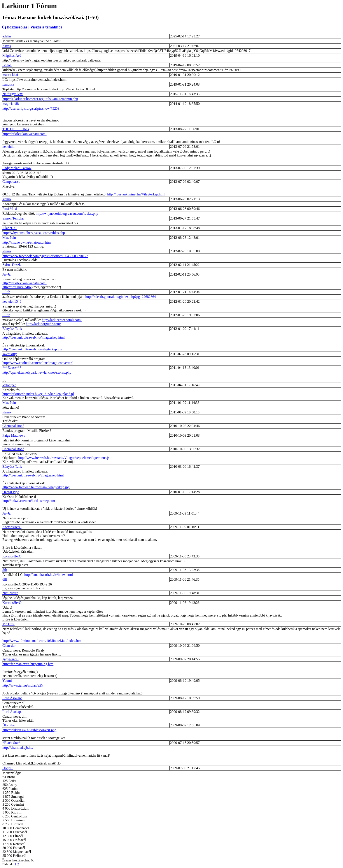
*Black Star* (11, 743)
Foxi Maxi (10, 209)
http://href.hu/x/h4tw (17, 287)
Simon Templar (13, 218)
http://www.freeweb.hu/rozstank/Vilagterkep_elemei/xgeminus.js (64, 458)
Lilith (6, 292)
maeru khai (10, 75)
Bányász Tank (12, 329)
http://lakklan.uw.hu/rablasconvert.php (29, 730)
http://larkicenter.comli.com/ (62, 320)
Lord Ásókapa (12, 698)
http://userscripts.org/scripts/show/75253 (31, 108)
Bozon (7, 65)
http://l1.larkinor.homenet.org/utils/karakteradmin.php (40, 99)
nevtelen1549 (12, 301)
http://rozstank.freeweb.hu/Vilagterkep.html (33, 475)
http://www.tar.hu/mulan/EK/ (23, 685)
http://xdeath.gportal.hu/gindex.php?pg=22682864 (121, 297)
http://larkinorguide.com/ (43, 324)
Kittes (7, 46)
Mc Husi (9, 624)
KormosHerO (12, 527)
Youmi (7, 681)
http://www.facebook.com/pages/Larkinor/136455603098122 (45, 256)
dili (5, 570)
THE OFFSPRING (16, 129)
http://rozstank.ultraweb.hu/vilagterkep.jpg (32, 349)
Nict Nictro (10, 593)
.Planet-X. (10, 228)
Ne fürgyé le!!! (13, 94)
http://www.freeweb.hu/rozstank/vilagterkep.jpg (36, 487)
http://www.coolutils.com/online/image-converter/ (38, 363)
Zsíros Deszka (12, 265)
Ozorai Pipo (11, 492)
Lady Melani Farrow (17, 168)
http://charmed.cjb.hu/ (18, 748)
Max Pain (9, 238)
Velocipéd (9, 385)
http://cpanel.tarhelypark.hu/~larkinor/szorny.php (37, 372)
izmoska (8, 84)
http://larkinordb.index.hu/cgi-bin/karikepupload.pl (38, 394)
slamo (7, 199)
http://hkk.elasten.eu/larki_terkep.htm (29, 501)
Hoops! (8, 768)
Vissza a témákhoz (46, 27)
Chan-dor (9, 646)
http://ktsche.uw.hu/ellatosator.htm (27, 242)
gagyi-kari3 (10, 659)
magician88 (11, 104)
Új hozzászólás (15, 27)
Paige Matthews (14, 435)
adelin (7, 36)
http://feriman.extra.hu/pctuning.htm (28, 664)
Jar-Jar (7, 274)
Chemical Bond (13, 426)
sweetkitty (10, 354)
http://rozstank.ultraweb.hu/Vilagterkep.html (34, 337)
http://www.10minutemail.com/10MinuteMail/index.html (42, 641)
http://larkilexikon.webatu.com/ (24, 134)
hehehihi (8, 147)
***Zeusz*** (12, 368)
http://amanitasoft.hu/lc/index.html (49, 575)
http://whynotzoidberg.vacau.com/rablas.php (67, 213)
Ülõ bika (9, 725)
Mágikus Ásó (12, 55)
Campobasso (11, 182)
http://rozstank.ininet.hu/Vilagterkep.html (136, 194)
